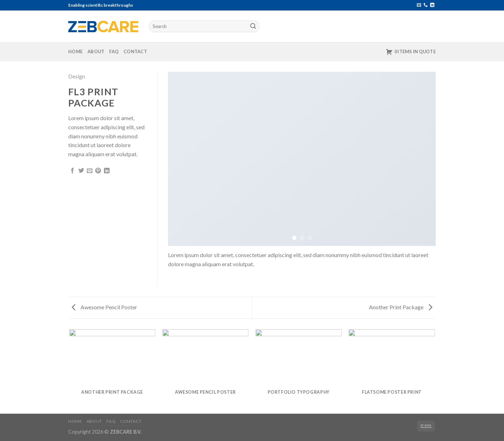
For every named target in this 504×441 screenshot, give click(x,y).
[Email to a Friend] (90, 171)
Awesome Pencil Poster (104, 307)
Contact (135, 51)
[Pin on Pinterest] (98, 171)
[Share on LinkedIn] (107, 171)
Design (77, 76)
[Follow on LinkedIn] (432, 5)
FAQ (114, 51)
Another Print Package (401, 307)
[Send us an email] (419, 5)
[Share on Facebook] (72, 171)
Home (75, 51)
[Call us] (426, 5)
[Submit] (253, 26)
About (96, 51)
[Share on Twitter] (81, 171)
